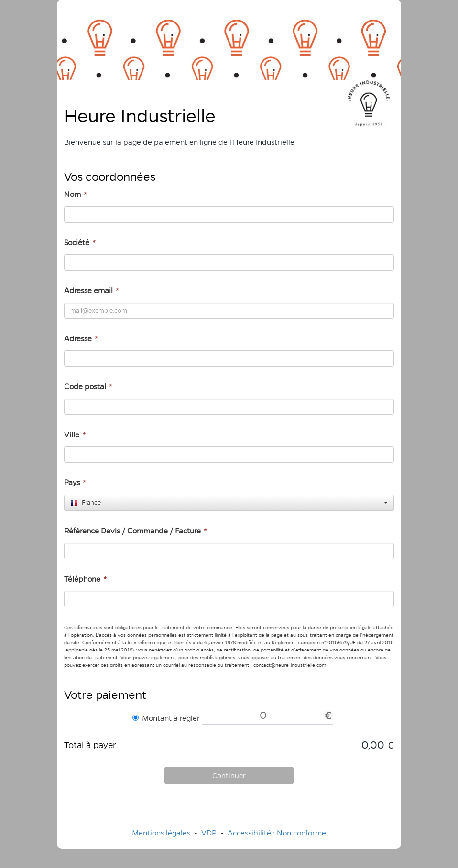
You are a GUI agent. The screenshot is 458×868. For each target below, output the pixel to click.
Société (79, 243)
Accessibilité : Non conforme (277, 833)
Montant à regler (166, 718)
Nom (75, 194)
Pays (75, 483)
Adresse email (91, 290)
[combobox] (229, 503)
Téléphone (85, 579)
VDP (210, 833)
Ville (74, 435)
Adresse (81, 339)
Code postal (88, 386)
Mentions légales (161, 833)
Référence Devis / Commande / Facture (135, 531)
